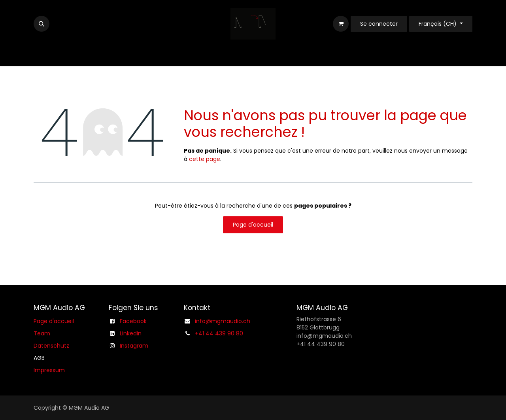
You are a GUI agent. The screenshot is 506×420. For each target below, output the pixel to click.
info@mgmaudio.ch (223, 321)
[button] (42, 24)
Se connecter (379, 24)
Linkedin (131, 333)
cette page (205, 159)
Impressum (49, 370)
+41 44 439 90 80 (219, 333)
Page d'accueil (253, 225)
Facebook (133, 321)
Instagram (134, 346)
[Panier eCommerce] (341, 24)
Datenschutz (51, 346)
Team (42, 333)
